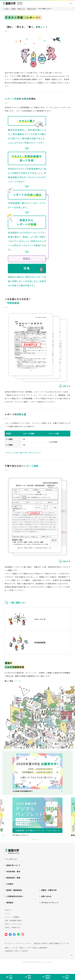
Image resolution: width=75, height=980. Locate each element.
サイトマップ (10, 952)
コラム (7, 922)
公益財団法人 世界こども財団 (15, 960)
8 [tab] (41, 848)
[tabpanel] (37, 824)
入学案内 (13, 9)
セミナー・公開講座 (12, 926)
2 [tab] (34, 848)
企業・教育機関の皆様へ (14, 929)
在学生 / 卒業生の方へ (13, 936)
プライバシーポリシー (24, 952)
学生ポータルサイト (12, 933)
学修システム (21, 9)
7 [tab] (40, 848)
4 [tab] (37, 848)
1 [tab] (33, 848)
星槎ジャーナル (10, 957)
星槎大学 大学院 (40, 952)
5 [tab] (38, 848)
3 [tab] (35, 848)
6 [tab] (39, 848)
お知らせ (8, 919)
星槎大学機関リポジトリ (58, 952)
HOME (7, 9)
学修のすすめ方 (32, 9)
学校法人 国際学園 (39, 957)
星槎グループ (24, 957)
